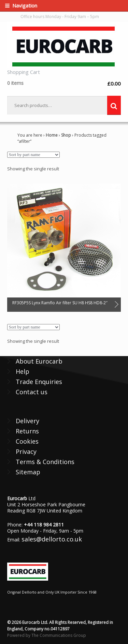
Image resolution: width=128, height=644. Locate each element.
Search (114, 105)
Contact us (32, 392)
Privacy (26, 451)
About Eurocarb (39, 361)
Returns (27, 431)
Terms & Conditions (45, 462)
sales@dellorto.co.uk (52, 539)
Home (52, 135)
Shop (66, 135)
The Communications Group (59, 635)
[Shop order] (33, 155)
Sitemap (28, 472)
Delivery (27, 421)
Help (23, 371)
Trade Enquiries (39, 382)
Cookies (27, 441)
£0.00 (64, 83)
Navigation (25, 5)
